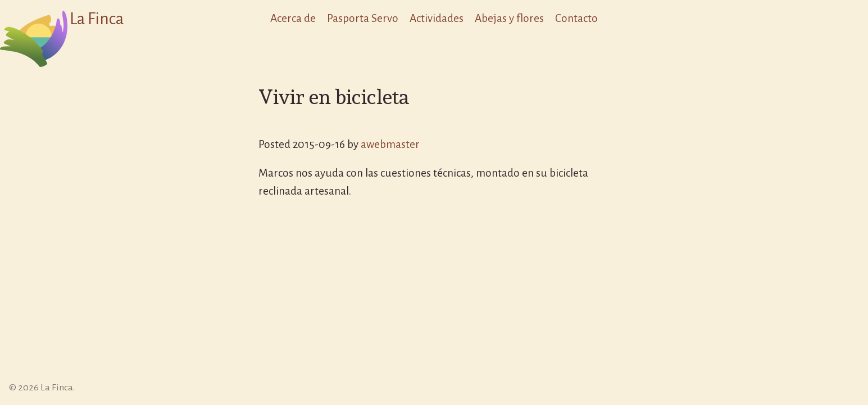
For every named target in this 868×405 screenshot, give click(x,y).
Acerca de (293, 18)
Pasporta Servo (363, 18)
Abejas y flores (509, 18)
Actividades (437, 18)
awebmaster (390, 144)
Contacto (576, 18)
